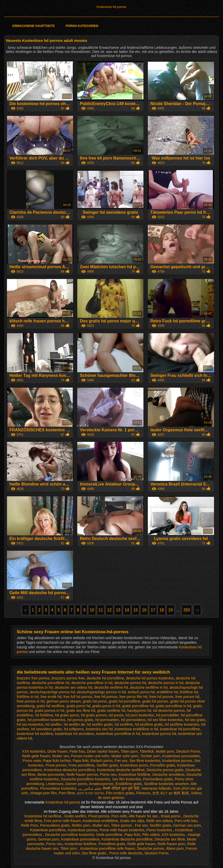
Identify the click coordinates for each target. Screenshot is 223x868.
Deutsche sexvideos (168, 774)
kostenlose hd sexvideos (75, 734)
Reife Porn (30, 825)
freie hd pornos (161, 697)
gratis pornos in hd (49, 711)
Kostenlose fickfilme (134, 774)
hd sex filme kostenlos (165, 720)
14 (127, 610)
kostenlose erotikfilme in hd (136, 729)
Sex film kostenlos (127, 779)
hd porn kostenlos (140, 715)
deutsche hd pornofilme (105, 678)
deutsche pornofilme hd (51, 683)
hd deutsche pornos (169, 711)
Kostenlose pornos (177, 761)
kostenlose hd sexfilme (35, 734)
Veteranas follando (156, 788)
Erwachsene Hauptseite (33, 26)
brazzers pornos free (68, 678)
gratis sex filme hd (81, 711)
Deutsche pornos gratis (165, 770)
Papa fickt (80, 761)
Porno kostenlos (160, 830)
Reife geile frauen (36, 756)
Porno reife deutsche (126, 853)
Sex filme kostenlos (145, 761)
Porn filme (67, 793)
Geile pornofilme (109, 835)
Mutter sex (60, 756)
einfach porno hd (141, 692)
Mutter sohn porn (125, 756)
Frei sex (121, 761)
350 (187, 610)
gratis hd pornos (155, 701)
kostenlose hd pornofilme (180, 729)
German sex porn (187, 825)
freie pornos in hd (31, 701)
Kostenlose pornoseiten (181, 756)
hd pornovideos (133, 720)
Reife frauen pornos (82, 774)
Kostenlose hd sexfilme (43, 816)
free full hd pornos (78, 697)
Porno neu (108, 774)
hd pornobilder (167, 715)
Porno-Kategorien (82, 26)
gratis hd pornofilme (125, 701)
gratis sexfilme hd (111, 711)
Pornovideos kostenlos (58, 788)
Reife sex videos (159, 821)
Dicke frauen (58, 751)
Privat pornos (56, 765)
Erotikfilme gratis (129, 784)
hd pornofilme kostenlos (46, 720)
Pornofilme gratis (112, 844)
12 (109, 610)
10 (92, 610)
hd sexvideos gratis (46, 729)
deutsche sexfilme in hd (149, 687)
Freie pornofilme (81, 765)
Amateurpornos (101, 784)
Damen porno (76, 784)
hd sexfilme (124, 724)
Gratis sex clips (132, 821)
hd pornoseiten (107, 720)
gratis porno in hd (106, 706)
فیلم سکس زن (90, 788)
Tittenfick (147, 751)
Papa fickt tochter (57, 761)
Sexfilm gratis (107, 765)
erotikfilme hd (167, 692)
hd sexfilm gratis (100, 724)
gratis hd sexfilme (50, 706)
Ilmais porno (171, 816)
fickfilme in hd (28, 697)
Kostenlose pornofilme (48, 830)
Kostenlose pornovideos (80, 839)
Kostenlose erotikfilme (100, 821)
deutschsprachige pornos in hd (101, 692)
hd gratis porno (67, 715)
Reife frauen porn (171, 844)
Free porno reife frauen (62, 821)
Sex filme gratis (95, 853)
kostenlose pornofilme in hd (118, 734)
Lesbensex (55, 784)
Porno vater (32, 761)
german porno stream (64, 701)
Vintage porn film (43, 793)
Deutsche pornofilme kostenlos (86, 779)
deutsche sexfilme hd (111, 687)
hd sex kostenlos (30, 724)
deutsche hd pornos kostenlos (150, 678)
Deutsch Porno (188, 751)
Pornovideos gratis (158, 779)
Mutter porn (165, 751)
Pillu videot (151, 835)
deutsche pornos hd (130, 683)
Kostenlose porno (134, 765)
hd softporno (74, 729)
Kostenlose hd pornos (111, 7)
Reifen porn (81, 825)
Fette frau (77, 751)
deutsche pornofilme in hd (92, 683)
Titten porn (129, 751)
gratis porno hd (78, 706)
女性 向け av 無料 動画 (170, 793)
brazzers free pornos (33, 678)
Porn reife (119, 816)
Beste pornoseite (51, 774)
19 (170, 610)
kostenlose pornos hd (159, 734)
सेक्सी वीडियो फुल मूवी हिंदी (121, 788)
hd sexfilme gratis (149, 724)
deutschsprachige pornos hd (52, 692)
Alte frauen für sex (144, 816)
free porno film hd (133, 697)
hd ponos (116, 715)
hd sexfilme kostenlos (182, 724)
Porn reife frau (186, 821)
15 (135, 610)
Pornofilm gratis (163, 765)
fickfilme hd (189, 692)
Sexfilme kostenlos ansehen (166, 784)
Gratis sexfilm (75, 816)
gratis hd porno (95, 701)
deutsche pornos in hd (166, 683)
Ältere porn (175, 848)
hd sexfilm (54, 724)
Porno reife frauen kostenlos (122, 830)
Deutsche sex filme (170, 839)
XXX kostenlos (34, 751)
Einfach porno (101, 761)
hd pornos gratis (80, 720)
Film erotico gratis (120, 793)
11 (101, 610)
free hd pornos (106, 697)
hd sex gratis (195, 720)
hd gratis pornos (94, 715)
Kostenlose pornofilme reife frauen (108, 848)
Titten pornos (122, 825)
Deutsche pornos (151, 848)
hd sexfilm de (74, 724)
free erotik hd (51, 697)
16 (144, 610)
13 (118, 610)
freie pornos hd (187, 697)
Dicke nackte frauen (103, 751)
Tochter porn (150, 756)
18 (162, 610)
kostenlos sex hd (99, 729)
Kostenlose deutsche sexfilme (121, 770)
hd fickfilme (44, 715)
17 (153, 610)
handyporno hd (139, 711)
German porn (49, 839)
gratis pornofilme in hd (173, 706)
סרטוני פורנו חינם (90, 793)
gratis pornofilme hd (138, 706)
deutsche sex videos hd (73, 687)
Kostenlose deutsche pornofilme (69, 770)
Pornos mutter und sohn (90, 756)
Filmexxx (143, 793)
